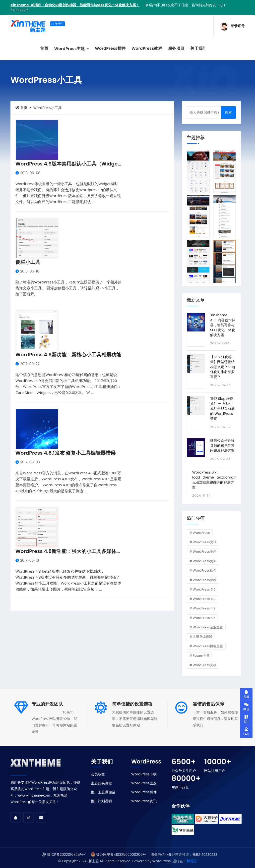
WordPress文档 (205, 665)
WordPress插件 (110, 48)
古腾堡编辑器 (202, 637)
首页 (44, 48)
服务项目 (176, 48)
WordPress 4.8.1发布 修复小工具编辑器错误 (66, 453)
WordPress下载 (144, 774)
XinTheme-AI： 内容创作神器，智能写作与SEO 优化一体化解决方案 (223, 325)
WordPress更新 (205, 561)
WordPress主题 (70, 49)
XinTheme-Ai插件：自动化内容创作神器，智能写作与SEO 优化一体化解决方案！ (75, 5)
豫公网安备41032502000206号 (121, 855)
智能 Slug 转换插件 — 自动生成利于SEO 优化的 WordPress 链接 (223, 409)
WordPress (201, 533)
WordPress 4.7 (204, 618)
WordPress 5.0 (204, 589)
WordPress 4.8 (204, 599)
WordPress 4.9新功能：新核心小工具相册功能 (68, 355)
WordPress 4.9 (204, 608)
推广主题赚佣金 (103, 792)
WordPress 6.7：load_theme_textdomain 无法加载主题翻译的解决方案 (214, 480)
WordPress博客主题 (208, 646)
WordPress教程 (147, 48)
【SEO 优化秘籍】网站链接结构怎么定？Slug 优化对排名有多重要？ (223, 367)
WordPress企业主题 (208, 627)
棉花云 (192, 861)
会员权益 (98, 774)
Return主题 (201, 656)
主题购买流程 (101, 783)
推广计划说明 (101, 801)
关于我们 (198, 48)
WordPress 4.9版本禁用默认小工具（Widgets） (71, 164)
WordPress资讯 (205, 542)
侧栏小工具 (28, 262)
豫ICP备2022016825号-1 (67, 855)
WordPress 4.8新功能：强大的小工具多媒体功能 (71, 551)
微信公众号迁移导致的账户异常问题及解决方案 (222, 445)
